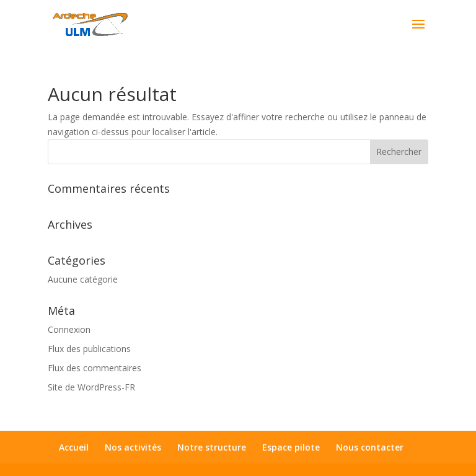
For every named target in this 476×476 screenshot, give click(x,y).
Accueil (74, 447)
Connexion (69, 329)
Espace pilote (291, 447)
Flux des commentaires (95, 368)
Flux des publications (89, 349)
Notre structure (212, 447)
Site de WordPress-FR (91, 387)
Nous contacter (370, 447)
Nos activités (133, 447)
